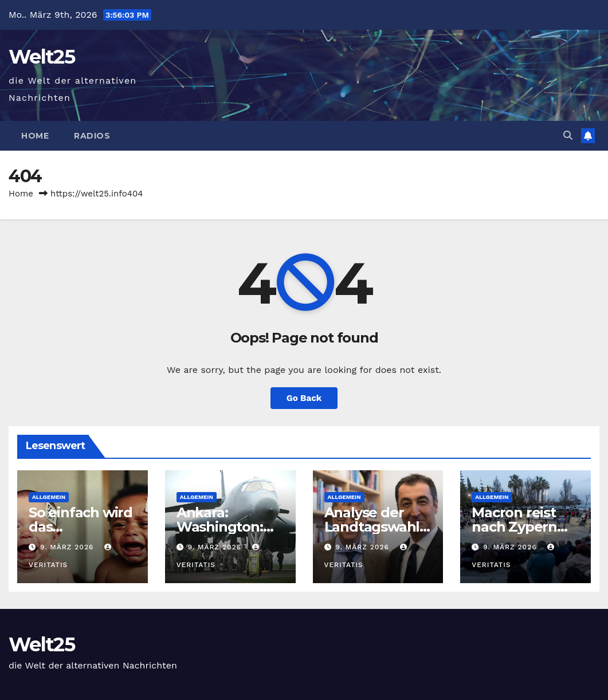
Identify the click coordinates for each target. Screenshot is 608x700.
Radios (92, 136)
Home (35, 136)
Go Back (304, 398)
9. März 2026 (68, 547)
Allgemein (49, 497)
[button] (568, 135)
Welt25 (42, 57)
